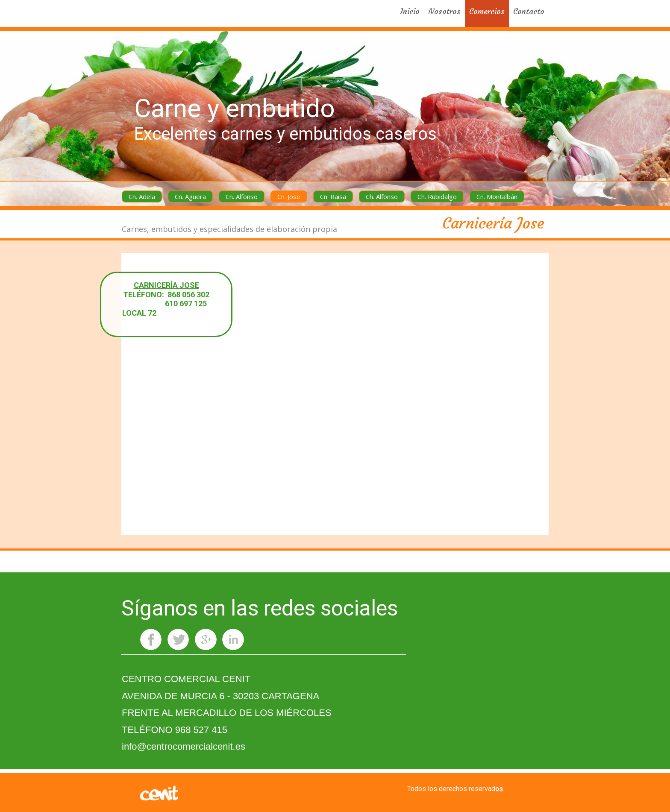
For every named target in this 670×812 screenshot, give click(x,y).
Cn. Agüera (190, 196)
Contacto (529, 11)
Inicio (410, 11)
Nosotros (444, 11)
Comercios (487, 11)
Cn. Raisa (333, 196)
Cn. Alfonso (242, 196)
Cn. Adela (142, 196)
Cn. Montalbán (497, 196)
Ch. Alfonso (382, 196)
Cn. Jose (289, 196)
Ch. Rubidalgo (437, 196)
